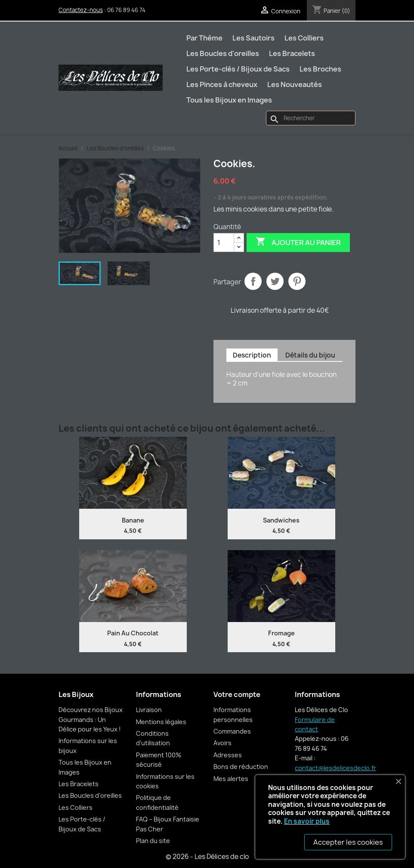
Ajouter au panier (298, 242)
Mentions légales (161, 722)
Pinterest (297, 281)
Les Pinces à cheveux (222, 84)
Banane (133, 520)
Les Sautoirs (253, 38)
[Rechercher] (311, 118)
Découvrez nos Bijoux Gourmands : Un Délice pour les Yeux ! (91, 719)
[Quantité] (224, 243)
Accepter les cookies (348, 842)
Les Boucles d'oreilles (223, 53)
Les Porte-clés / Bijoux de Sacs (238, 69)
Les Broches (320, 69)
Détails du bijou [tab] (310, 355)
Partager (253, 281)
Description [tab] (252, 355)
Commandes (232, 731)
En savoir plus (307, 821)
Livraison (149, 710)
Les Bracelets (292, 53)
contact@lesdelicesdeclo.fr (335, 768)
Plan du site (153, 841)
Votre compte (237, 694)
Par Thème (204, 38)
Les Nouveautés (295, 84)
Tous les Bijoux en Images (229, 100)
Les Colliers (304, 38)
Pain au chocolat (133, 633)
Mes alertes (231, 779)
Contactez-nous (81, 10)
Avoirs (222, 743)
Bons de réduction (241, 767)
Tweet (275, 281)
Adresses (228, 755)
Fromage (281, 633)
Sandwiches (281, 520)
